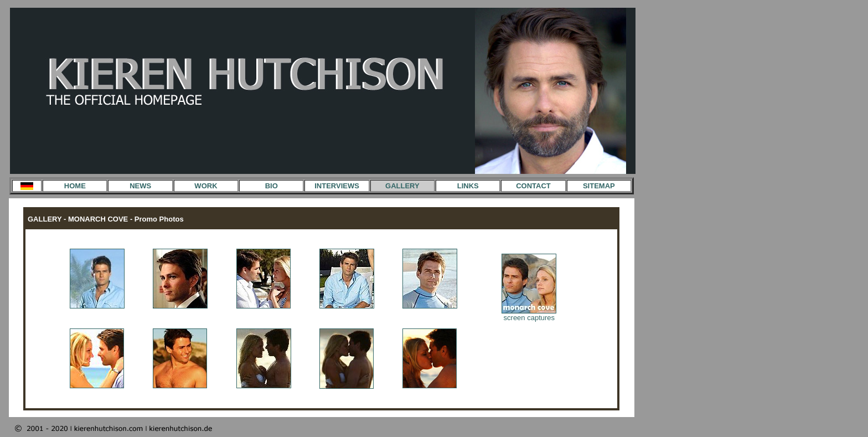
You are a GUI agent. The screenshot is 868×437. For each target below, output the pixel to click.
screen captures (529, 314)
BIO (272, 186)
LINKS (468, 186)
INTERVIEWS (337, 186)
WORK (206, 186)
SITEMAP (599, 186)
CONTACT (533, 186)
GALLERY (402, 186)
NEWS (140, 186)
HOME (75, 186)
